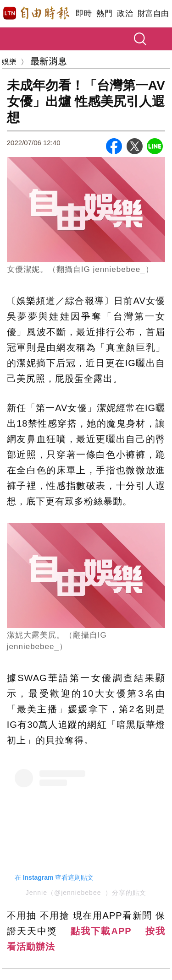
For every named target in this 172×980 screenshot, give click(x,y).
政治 (125, 14)
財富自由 (153, 14)
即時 (84, 14)
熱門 (104, 14)
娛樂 (9, 61)
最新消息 (49, 61)
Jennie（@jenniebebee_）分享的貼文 (86, 893)
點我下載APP (101, 931)
